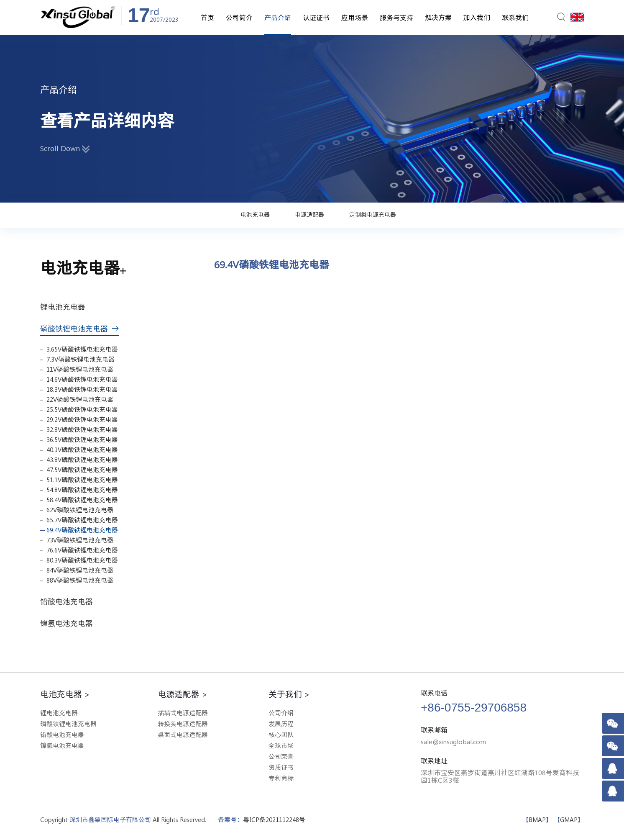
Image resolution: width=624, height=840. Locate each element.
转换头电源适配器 (183, 724)
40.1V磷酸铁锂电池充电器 (82, 450)
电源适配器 (309, 215)
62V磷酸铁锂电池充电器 (80, 510)
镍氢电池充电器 (70, 623)
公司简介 (239, 18)
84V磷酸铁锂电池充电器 (80, 570)
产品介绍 (278, 18)
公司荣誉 (281, 757)
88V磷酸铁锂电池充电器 (80, 580)
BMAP (537, 820)
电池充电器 (255, 215)
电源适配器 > (183, 694)
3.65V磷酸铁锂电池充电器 (82, 349)
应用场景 (355, 18)
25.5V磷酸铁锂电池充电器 (82, 410)
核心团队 (281, 735)
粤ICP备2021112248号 (274, 820)
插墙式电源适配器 (183, 713)
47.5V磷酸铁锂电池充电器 (82, 470)
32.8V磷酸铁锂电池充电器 (82, 430)
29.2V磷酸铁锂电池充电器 (82, 420)
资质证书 (281, 767)
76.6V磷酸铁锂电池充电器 (82, 550)
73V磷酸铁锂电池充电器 (80, 540)
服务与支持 (396, 18)
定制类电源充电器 (373, 215)
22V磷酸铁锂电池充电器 (80, 399)
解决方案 (438, 18)
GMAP (569, 820)
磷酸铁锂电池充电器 (79, 329)
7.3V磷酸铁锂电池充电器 (81, 359)
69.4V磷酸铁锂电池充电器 (82, 530)
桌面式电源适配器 (183, 735)
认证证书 (316, 18)
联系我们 (515, 18)
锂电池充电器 (66, 307)
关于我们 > (289, 694)
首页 (207, 18)
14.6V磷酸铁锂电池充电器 (82, 379)
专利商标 (281, 778)
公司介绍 (281, 713)
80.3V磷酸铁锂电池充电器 (82, 560)
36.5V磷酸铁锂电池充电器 (82, 440)
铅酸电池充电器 (70, 601)
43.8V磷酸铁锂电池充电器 (82, 460)
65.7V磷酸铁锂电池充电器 (82, 520)
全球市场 (281, 746)
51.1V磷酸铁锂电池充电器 (82, 480)
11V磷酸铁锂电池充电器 (80, 369)
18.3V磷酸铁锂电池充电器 (82, 389)
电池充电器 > (65, 694)
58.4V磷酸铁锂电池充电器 (82, 500)
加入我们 (477, 18)
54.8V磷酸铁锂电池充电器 (82, 490)
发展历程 (281, 724)
